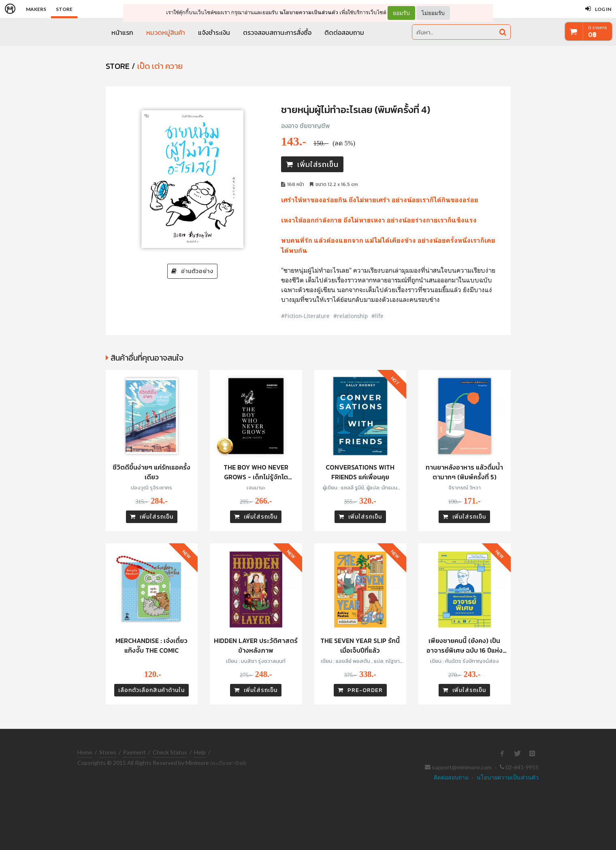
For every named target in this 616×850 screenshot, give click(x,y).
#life (377, 316)
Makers (36, 9)
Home (85, 752)
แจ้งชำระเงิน (214, 32)
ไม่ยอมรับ (433, 13)
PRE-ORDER (360, 690)
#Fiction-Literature (305, 316)
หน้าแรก (122, 32)
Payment (134, 752)
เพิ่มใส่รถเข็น (312, 164)
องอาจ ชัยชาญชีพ (306, 126)
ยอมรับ (401, 13)
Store (64, 9)
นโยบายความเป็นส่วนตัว (309, 12)
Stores (108, 752)
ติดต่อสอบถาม (344, 32)
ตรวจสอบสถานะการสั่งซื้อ (277, 32)
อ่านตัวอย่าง (192, 271)
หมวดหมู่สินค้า (166, 32)
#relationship (351, 316)
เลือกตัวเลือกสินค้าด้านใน (151, 690)
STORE (118, 66)
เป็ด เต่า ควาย (160, 66)
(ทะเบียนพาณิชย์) (228, 763)
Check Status (170, 752)
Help (200, 752)
